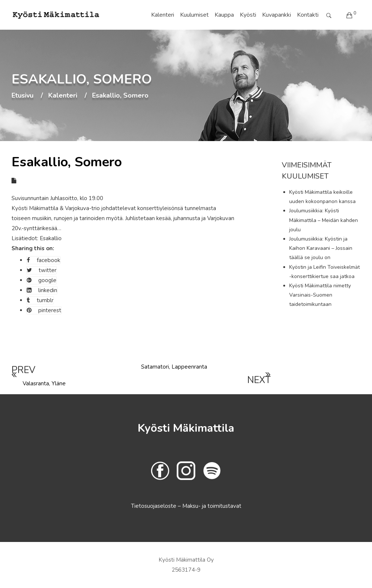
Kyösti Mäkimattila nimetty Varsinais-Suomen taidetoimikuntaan (320, 295)
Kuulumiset (194, 15)
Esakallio (51, 238)
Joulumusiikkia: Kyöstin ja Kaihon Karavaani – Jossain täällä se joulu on (321, 248)
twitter (42, 270)
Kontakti (308, 15)
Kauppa (224, 15)
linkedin (42, 290)
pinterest (44, 310)
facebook (43, 260)
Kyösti (248, 15)
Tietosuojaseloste (154, 506)
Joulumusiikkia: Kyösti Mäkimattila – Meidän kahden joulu (324, 220)
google (42, 280)
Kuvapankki (277, 15)
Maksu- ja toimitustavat (212, 506)
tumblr (40, 300)
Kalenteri (163, 15)
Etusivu (22, 96)
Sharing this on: (33, 248)
